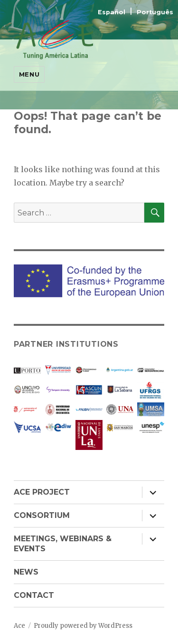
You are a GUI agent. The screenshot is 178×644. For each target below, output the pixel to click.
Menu (29, 74)
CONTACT (34, 595)
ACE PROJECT (42, 492)
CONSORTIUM (42, 515)
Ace (19, 626)
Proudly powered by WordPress (83, 626)
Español (112, 12)
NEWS (26, 572)
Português (155, 12)
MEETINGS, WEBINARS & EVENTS (63, 544)
